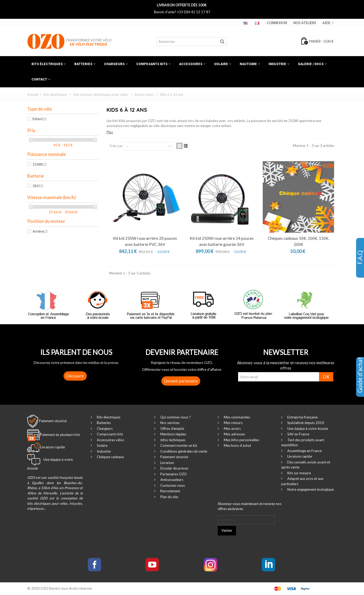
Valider (227, 530)
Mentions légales (173, 434)
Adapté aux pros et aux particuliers (302, 481)
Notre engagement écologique (310, 489)
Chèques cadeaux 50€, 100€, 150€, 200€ (298, 241)
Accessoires (191, 64)
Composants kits (152, 64)
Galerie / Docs (311, 64)
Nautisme (248, 64)
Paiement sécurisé (53, 421)
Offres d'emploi (172, 429)
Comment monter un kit (178, 445)
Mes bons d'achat (237, 445)
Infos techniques (172, 440)
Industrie (277, 64)
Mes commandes (236, 417)
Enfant (40, 119)
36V (38, 186)
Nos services (170, 423)
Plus (110, 132)
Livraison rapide (299, 456)
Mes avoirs (232, 429)
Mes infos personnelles (241, 440)
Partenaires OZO (173, 474)
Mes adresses (234, 434)
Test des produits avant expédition (303, 443)
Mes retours (233, 423)
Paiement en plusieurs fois (60, 435)
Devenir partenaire (181, 381)
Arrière (40, 231)
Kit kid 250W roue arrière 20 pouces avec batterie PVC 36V (145, 241)
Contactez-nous (172, 485)
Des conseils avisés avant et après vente (306, 465)
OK (326, 377)
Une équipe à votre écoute (307, 429)
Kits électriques (47, 64)
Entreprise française (302, 417)
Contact (39, 79)
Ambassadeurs (171, 480)
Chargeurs (114, 64)
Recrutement (170, 491)
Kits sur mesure (299, 473)
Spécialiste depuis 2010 (305, 423)
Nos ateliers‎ (305, 23)
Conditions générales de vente (183, 451)
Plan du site (169, 497)
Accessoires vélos (110, 440)
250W (40, 164)
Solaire (221, 64)
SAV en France (298, 434)
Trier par (116, 146)
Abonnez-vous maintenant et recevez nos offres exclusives (250, 506)
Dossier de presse (174, 468)
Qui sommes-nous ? (175, 417)
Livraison (167, 463)
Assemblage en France (304, 451)
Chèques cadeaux (110, 457)
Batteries (83, 64)
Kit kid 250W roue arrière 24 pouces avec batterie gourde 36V (222, 241)
